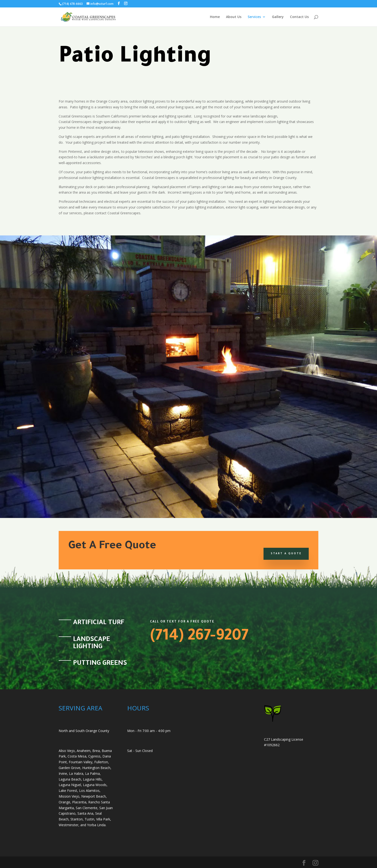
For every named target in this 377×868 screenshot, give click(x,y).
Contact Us (299, 17)
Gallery (278, 17)
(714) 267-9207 (199, 637)
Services (254, 17)
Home (215, 17)
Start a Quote (286, 554)
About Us (234, 17)
